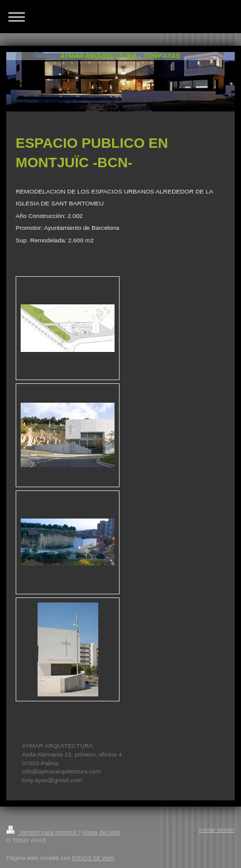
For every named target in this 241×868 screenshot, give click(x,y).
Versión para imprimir (43, 832)
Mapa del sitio (101, 832)
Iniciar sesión (217, 829)
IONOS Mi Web (93, 858)
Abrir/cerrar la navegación (120, 17)
